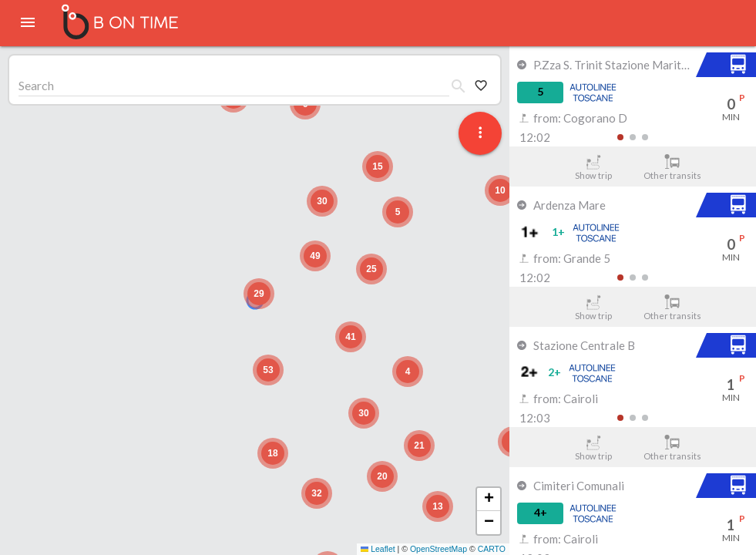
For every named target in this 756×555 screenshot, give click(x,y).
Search (36, 85)
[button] (259, 294)
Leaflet (378, 549)
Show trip (593, 167)
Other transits (672, 167)
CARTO (492, 549)
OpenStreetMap (438, 549)
